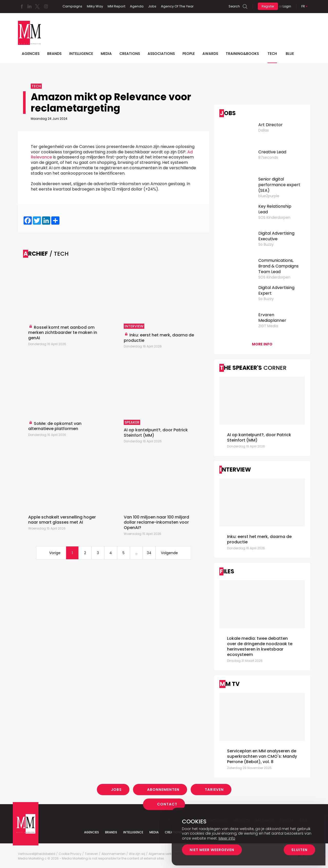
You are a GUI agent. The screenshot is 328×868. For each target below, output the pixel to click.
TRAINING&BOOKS (242, 54)
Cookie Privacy (70, 854)
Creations (130, 54)
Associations (161, 54)
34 (149, 553)
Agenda (137, 6)
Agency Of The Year (177, 6)
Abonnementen (163, 790)
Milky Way (95, 6)
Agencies (31, 54)
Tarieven (214, 790)
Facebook (22, 6)
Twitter (37, 6)
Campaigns (72, 6)
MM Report (116, 6)
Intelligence (81, 54)
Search (234, 6)
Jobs (152, 6)
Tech (272, 54)
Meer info (227, 838)
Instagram (46, 6)
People (189, 54)
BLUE (290, 54)
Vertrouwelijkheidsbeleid (37, 854)
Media (106, 54)
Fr (303, 6)
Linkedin (29, 6)
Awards (210, 54)
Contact (167, 804)
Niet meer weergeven (212, 850)
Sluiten (299, 850)
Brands (54, 54)
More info (262, 344)
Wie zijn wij (137, 854)
